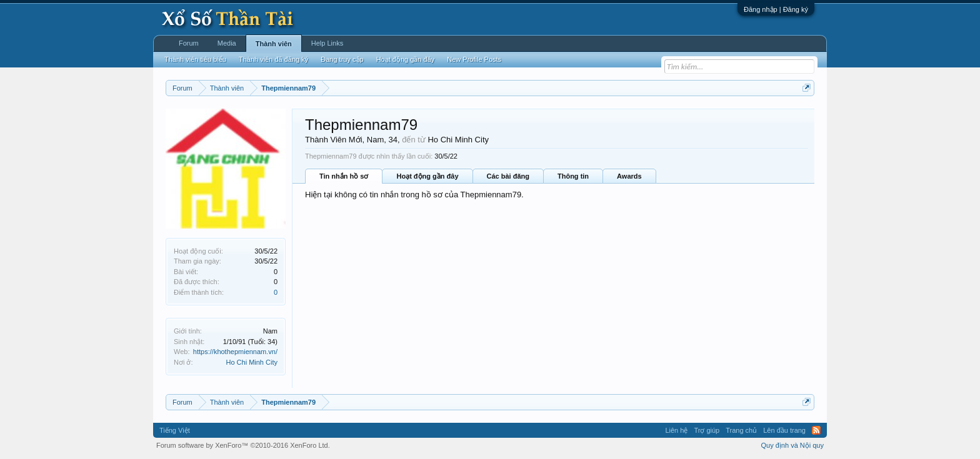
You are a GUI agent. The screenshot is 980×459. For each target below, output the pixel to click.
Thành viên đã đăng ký (273, 59)
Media (227, 43)
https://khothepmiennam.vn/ (235, 352)
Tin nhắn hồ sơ (344, 176)
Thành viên (274, 44)
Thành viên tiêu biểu (195, 59)
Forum (189, 43)
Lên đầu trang (784, 430)
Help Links (327, 43)
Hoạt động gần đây (427, 176)
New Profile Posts (474, 59)
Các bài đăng (508, 176)
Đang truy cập (342, 59)
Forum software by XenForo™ (243, 445)
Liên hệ (676, 430)
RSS (816, 430)
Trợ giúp (707, 430)
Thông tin (573, 176)
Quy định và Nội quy (793, 445)
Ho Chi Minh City (252, 362)
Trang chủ (741, 430)
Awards (629, 176)
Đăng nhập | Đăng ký (776, 9)
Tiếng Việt (175, 430)
